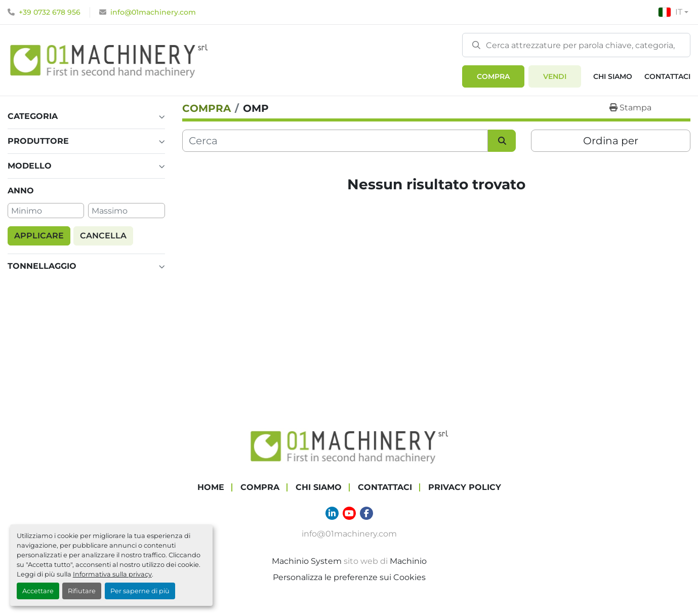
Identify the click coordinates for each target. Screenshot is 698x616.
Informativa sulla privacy (112, 574)
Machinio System (307, 561)
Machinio (408, 561)
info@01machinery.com (153, 12)
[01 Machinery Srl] (349, 446)
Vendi (555, 76)
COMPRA (493, 76)
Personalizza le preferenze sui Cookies (349, 577)
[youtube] (349, 513)
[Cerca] (335, 141)
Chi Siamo (613, 76)
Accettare (38, 591)
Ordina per (611, 141)
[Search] (576, 45)
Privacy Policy (465, 487)
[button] (493, 76)
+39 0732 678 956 (50, 12)
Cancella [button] (103, 236)
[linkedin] (332, 513)
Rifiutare (82, 591)
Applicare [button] (39, 236)
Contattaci (667, 76)
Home (211, 487)
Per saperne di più (140, 591)
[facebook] (366, 513)
